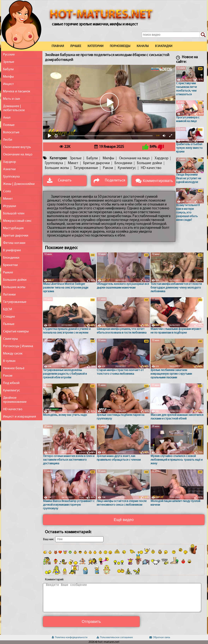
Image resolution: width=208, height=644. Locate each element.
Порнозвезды (120, 46)
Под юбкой (11, 383)
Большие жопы (14, 287)
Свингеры (10, 339)
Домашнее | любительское (14, 108)
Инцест (9, 84)
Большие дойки (15, 280)
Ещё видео (124, 520)
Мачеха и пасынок (17, 91)
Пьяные (9, 324)
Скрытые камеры (16, 332)
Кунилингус (12, 390)
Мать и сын (12, 99)
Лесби (8, 140)
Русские (9, 55)
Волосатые (11, 132)
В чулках (9, 361)
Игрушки (10, 206)
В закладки (164, 46)
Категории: (58, 158)
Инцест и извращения (20, 417)
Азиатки (9, 169)
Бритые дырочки (16, 236)
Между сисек (13, 354)
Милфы (8, 77)
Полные (9, 125)
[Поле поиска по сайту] (174, 35)
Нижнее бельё (14, 368)
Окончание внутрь (17, 147)
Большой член (14, 214)
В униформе (12, 250)
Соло (7, 191)
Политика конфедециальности (70, 637)
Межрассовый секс (17, 221)
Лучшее (76, 46)
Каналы (143, 46)
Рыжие (8, 273)
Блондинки (11, 258)
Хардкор (10, 162)
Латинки (9, 295)
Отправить (91, 621)
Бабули (8, 69)
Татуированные (15, 302)
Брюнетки (10, 265)
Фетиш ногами (14, 243)
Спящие (9, 317)
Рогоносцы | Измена (18, 346)
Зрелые (9, 62)
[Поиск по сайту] (203, 35)
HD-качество (13, 409)
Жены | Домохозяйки (19, 184)
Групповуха (11, 177)
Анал (7, 118)
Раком (8, 376)
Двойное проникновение (15, 400)
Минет (8, 199)
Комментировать (158, 181)
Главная (58, 46)
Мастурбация (13, 228)
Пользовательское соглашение (115, 637)
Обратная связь (160, 637)
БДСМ (8, 309)
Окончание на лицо (18, 155)
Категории (95, 46)
